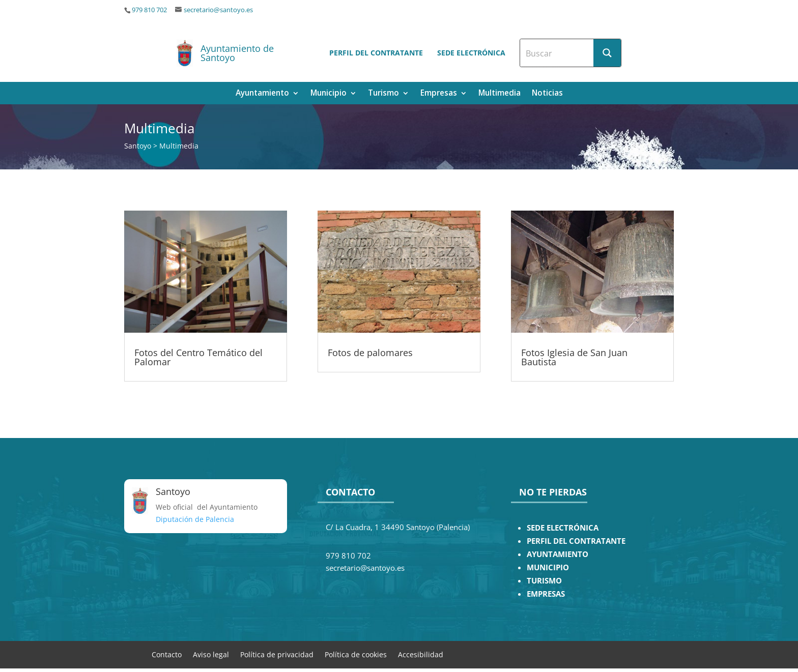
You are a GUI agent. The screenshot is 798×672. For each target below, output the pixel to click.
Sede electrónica (471, 53)
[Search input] (557, 53)
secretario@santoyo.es (218, 10)
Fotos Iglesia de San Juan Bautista (574, 357)
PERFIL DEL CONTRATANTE (576, 541)
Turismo (383, 94)
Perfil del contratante (376, 53)
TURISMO (544, 581)
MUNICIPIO (548, 567)
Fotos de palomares (370, 353)
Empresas (439, 94)
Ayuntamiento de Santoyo (237, 53)
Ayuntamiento (262, 94)
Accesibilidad (421, 654)
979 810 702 (149, 10)
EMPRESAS (546, 594)
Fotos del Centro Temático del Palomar (198, 357)
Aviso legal (211, 654)
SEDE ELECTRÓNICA (563, 528)
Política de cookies (356, 654)
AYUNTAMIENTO (558, 554)
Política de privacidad (277, 654)
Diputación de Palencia (195, 519)
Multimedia (500, 94)
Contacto (167, 654)
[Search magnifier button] (607, 53)
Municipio (329, 94)
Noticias (547, 94)
